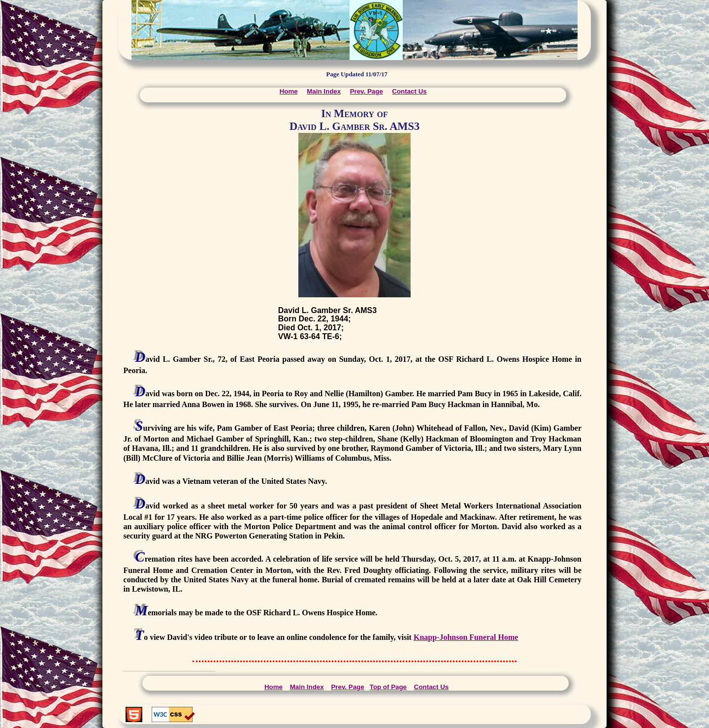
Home (289, 91)
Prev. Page (367, 91)
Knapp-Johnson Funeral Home (466, 637)
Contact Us (409, 91)
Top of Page (388, 687)
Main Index (324, 91)
